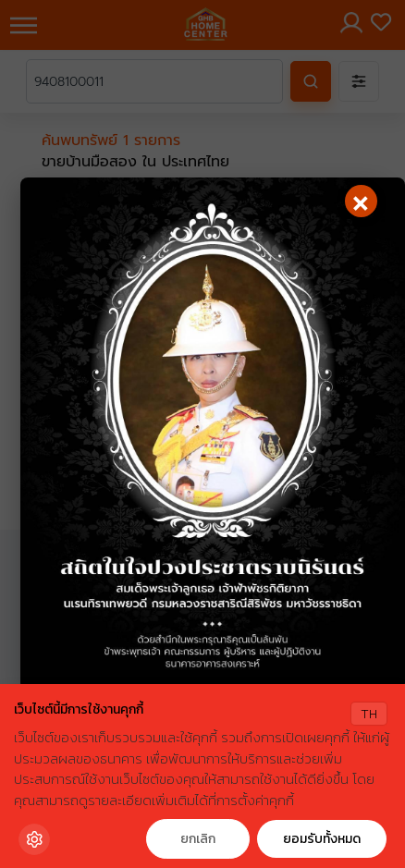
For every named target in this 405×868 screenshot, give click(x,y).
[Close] (361, 201)
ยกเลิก (198, 839)
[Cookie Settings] (34, 839)
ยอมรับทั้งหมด (322, 839)
